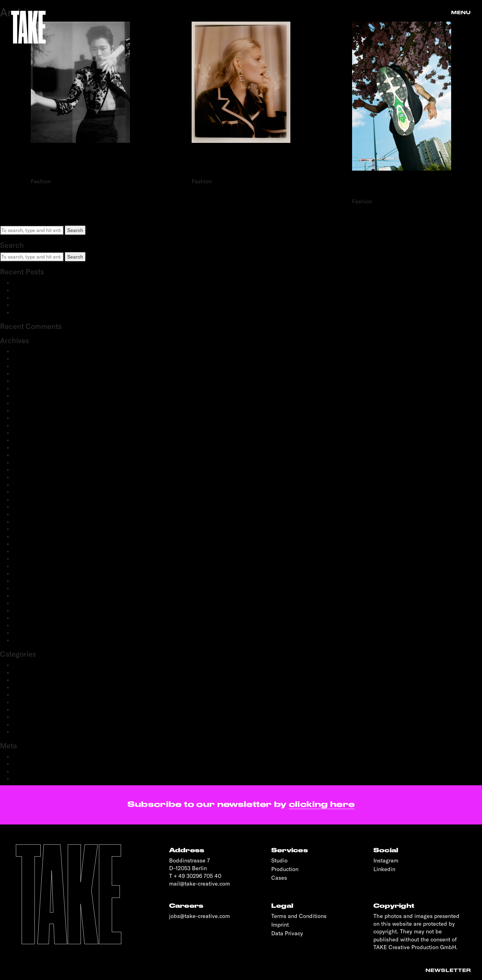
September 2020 (31, 529)
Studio (279, 860)
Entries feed (26, 764)
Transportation (29, 732)
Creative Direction (33, 672)
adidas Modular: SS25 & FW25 (46, 290)
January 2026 (27, 351)
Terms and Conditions (299, 916)
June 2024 (24, 373)
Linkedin (384, 869)
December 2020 (30, 514)
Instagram (386, 860)
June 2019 (23, 603)
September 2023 (31, 403)
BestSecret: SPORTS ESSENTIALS (51, 283)
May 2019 (23, 610)
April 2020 (24, 559)
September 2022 (31, 462)
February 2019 (28, 625)
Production (25, 709)
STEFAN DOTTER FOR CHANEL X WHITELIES (241, 164)
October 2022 (28, 455)
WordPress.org (29, 779)
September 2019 (31, 596)
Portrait (21, 702)
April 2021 (23, 492)
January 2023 (27, 433)
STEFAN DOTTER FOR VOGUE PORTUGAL (80, 164)
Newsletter (448, 970)
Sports (20, 724)
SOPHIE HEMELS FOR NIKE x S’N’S (402, 188)
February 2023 (29, 425)
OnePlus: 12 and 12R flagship (44, 312)
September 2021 (31, 477)
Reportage (24, 717)
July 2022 (23, 470)
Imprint (280, 925)
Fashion (21, 680)
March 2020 (26, 566)
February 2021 (28, 499)
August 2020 (27, 536)
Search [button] (75, 230)
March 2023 (26, 418)
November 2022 (30, 447)
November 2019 (30, 581)
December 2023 (30, 396)
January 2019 (27, 633)
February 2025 (29, 366)
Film (17, 687)
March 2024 (26, 388)
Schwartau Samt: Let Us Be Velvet (51, 297)
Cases (279, 878)
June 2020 (24, 544)
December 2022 (30, 440)
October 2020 (28, 521)
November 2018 (30, 640)
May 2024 (23, 381)
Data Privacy (287, 933)
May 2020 (24, 551)
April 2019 (23, 618)
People (20, 695)
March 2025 (26, 359)
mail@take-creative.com (199, 884)
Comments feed (30, 771)
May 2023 (23, 410)
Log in (19, 756)
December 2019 (30, 573)
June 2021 (23, 484)
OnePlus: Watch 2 (32, 305)
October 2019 (27, 588)
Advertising (25, 665)
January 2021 (27, 507)
